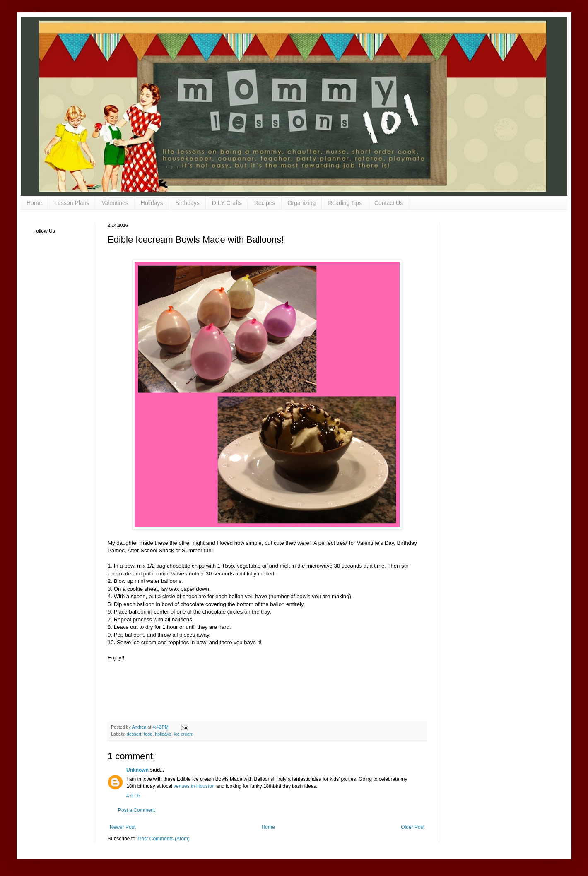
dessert (134, 734)
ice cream (184, 734)
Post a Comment (136, 810)
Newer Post (123, 827)
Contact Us (389, 203)
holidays (163, 734)
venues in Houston (194, 786)
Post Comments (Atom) (164, 839)
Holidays (152, 203)
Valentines (115, 203)
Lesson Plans (72, 203)
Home (34, 203)
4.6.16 (133, 796)
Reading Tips (345, 203)
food (148, 734)
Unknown (137, 770)
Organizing (302, 203)
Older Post (413, 827)
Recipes (265, 203)
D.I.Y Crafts (227, 203)
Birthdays (187, 203)
